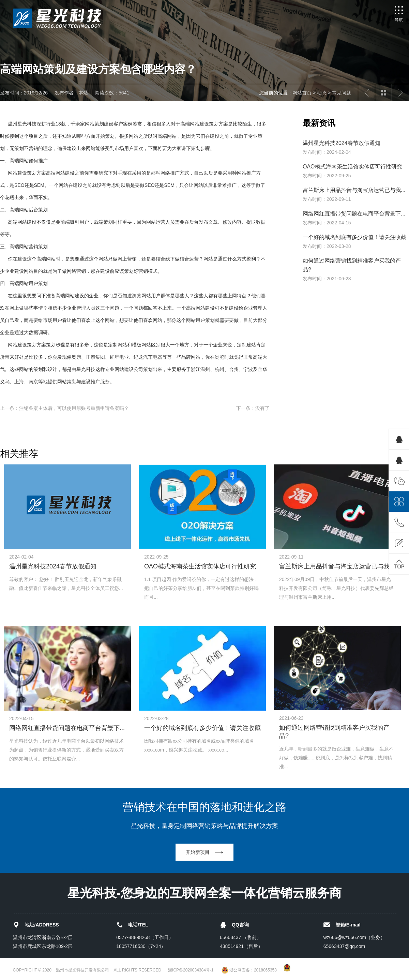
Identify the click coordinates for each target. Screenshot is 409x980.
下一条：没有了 (253, 408)
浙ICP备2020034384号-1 (191, 970)
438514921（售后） (241, 946)
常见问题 (342, 93)
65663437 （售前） (241, 937)
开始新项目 (198, 852)
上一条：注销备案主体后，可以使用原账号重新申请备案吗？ (64, 408)
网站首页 (302, 93)
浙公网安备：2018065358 (249, 970)
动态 (322, 93)
